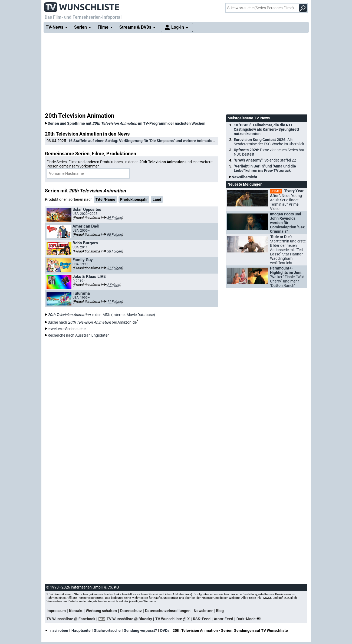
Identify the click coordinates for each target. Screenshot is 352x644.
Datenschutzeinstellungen (168, 611)
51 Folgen (114, 268)
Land (157, 199)
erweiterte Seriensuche (67, 329)
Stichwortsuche (107, 630)
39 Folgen (114, 218)
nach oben (57, 630)
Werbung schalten (101, 611)
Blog (220, 611)
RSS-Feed (202, 619)
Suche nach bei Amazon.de (92, 322)
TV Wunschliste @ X (172, 619)
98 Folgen (114, 234)
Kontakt (76, 611)
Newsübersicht (244, 177)
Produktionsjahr (134, 199)
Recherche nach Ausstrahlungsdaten (79, 335)
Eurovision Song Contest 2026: (269, 142)
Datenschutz (131, 611)
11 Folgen (114, 302)
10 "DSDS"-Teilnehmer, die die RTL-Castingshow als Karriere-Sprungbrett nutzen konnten (267, 129)
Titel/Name (105, 199)
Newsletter (203, 611)
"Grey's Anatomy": (265, 160)
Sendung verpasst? (140, 630)
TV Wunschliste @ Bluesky (129, 619)
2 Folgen (113, 285)
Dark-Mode (250, 619)
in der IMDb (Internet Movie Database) (101, 315)
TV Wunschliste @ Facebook (71, 619)
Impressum (56, 611)
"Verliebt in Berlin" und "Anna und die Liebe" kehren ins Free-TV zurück (265, 168)
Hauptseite (81, 630)
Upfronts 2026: (269, 152)
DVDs (165, 630)
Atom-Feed (223, 619)
